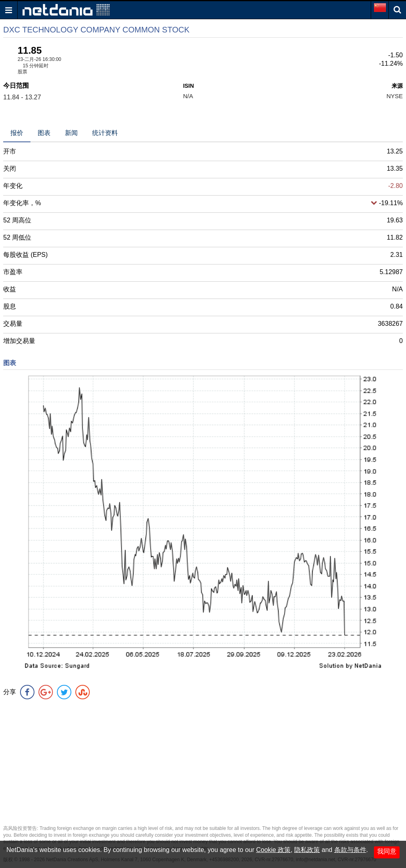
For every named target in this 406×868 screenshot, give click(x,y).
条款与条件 (350, 850)
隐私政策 (307, 850)
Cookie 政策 (273, 850)
